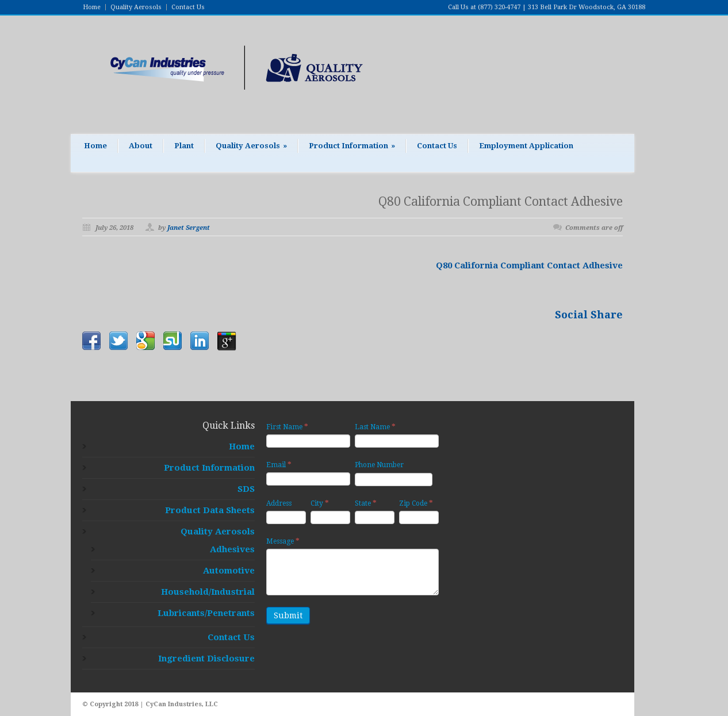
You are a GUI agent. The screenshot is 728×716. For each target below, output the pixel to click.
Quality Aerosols (136, 7)
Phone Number (379, 465)
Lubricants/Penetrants (206, 613)
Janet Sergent (189, 228)
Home (92, 7)
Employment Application (526, 146)
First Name (287, 427)
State (366, 503)
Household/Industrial (208, 592)
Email (279, 465)
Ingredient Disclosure (206, 659)
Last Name (375, 427)
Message (283, 541)
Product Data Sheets (210, 510)
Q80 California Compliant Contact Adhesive (501, 201)
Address (279, 503)
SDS (246, 489)
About (141, 146)
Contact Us (188, 7)
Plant (184, 146)
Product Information (352, 146)
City (320, 503)
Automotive (229, 571)
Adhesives (232, 549)
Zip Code (416, 503)
